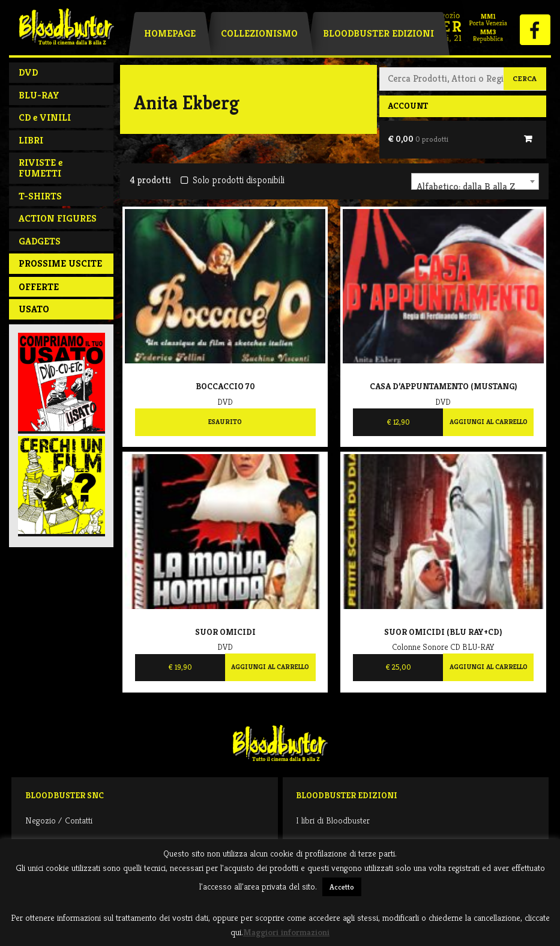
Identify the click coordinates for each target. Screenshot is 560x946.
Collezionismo (259, 33)
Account (408, 106)
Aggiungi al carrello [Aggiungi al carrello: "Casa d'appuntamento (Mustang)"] (489, 422)
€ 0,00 (418, 139)
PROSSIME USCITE (60, 263)
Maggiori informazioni (286, 932)
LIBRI (31, 140)
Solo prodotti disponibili (233, 180)
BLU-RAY (39, 95)
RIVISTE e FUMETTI (41, 168)
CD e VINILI (45, 117)
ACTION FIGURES (58, 218)
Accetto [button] (342, 887)
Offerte (39, 287)
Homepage (170, 33)
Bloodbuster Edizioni (378, 33)
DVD (28, 72)
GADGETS (40, 241)
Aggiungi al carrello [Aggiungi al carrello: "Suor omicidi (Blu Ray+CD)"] (489, 667)
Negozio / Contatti (59, 820)
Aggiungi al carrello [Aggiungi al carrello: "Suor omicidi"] (270, 667)
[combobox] (475, 181)
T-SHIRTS (40, 196)
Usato (34, 309)
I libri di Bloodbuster (333, 820)
